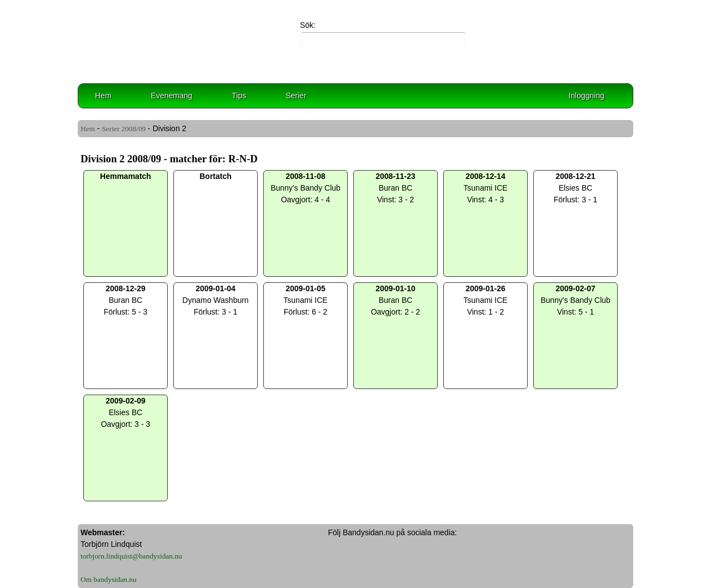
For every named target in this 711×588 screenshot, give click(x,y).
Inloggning (586, 96)
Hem (103, 96)
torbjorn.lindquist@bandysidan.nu (131, 556)
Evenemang (172, 96)
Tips (239, 96)
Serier (296, 96)
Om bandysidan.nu (109, 579)
